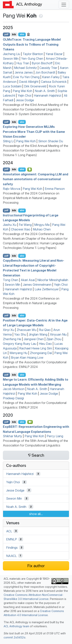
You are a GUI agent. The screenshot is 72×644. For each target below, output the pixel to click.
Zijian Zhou (54, 339)
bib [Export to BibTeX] (14, 34)
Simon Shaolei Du (51, 141)
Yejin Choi (24, 95)
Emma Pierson (55, 189)
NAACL (11, 556)
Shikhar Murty (12, 436)
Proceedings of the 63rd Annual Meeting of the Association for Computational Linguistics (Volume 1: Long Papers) (36, 150)
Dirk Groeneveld (35, 86)
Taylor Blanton (33, 54)
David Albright (29, 82)
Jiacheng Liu (12, 54)
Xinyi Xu (9, 330)
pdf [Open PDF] (6, 34)
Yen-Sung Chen (32, 59)
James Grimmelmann (37, 285)
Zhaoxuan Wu (27, 330)
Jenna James (24, 72)
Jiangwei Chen (34, 339)
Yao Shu (20, 334)
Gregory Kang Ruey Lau (20, 344)
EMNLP (12, 539)
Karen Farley (51, 77)
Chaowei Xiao (21, 229)
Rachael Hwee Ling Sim (36, 348)
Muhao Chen (42, 229)
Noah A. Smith (45, 91)
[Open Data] (30, 169)
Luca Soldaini (12, 86)
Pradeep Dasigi (13, 398)
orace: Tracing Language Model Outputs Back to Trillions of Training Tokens (32, 44)
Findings (12, 548)
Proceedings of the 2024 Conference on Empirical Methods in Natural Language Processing (31, 198)
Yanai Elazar (54, 54)
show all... (36, 514)
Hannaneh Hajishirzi (48, 95)
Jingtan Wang (38, 334)
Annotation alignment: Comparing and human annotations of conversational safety (36, 179)
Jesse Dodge (25, 100)
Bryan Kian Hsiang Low (27, 358)
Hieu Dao (45, 344)
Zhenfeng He (12, 339)
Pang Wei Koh (22, 91)
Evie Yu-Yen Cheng (26, 77)
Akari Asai (28, 280)
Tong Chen (11, 280)
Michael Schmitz (25, 68)
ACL (9, 531)
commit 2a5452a (14, 637)
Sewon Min (11, 59)
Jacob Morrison (14, 389)
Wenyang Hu (18, 353)
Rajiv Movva (12, 189)
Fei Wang (25, 225)
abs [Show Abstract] (22, 34)
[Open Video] (30, 422)
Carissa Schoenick (54, 82)
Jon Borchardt (45, 72)
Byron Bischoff (42, 63)
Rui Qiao (45, 330)
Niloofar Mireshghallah (53, 280)
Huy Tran (23, 63)
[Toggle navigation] (64, 5)
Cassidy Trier (48, 68)
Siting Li (8, 141)
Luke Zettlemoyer (47, 289)
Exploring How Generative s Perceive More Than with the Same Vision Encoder (34, 132)
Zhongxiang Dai (41, 353)
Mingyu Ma (42, 225)
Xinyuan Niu (58, 334)
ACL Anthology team (16, 626)
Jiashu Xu (10, 225)
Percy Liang (55, 436)
